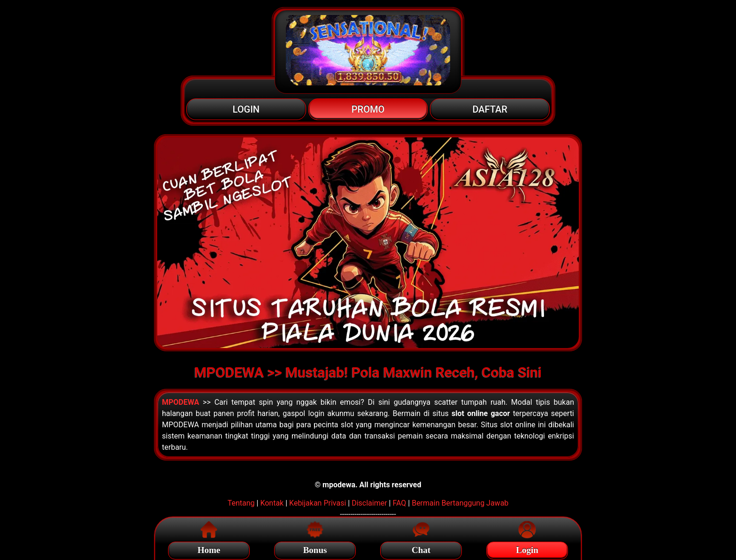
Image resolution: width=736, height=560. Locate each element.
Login (527, 549)
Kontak (272, 503)
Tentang (241, 503)
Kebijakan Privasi (318, 503)
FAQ (399, 503)
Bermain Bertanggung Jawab (460, 503)
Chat (421, 549)
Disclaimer (369, 503)
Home (209, 549)
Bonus (315, 549)
